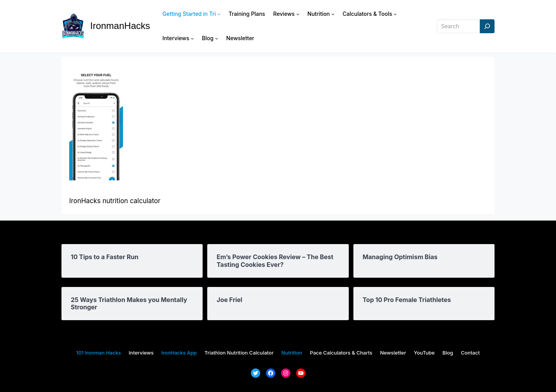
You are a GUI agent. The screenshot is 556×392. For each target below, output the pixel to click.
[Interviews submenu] (192, 38)
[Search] (487, 26)
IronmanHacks (120, 26)
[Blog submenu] (217, 38)
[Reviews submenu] (298, 14)
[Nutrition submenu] (333, 14)
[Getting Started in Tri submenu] (219, 14)
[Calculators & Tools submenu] (395, 14)
